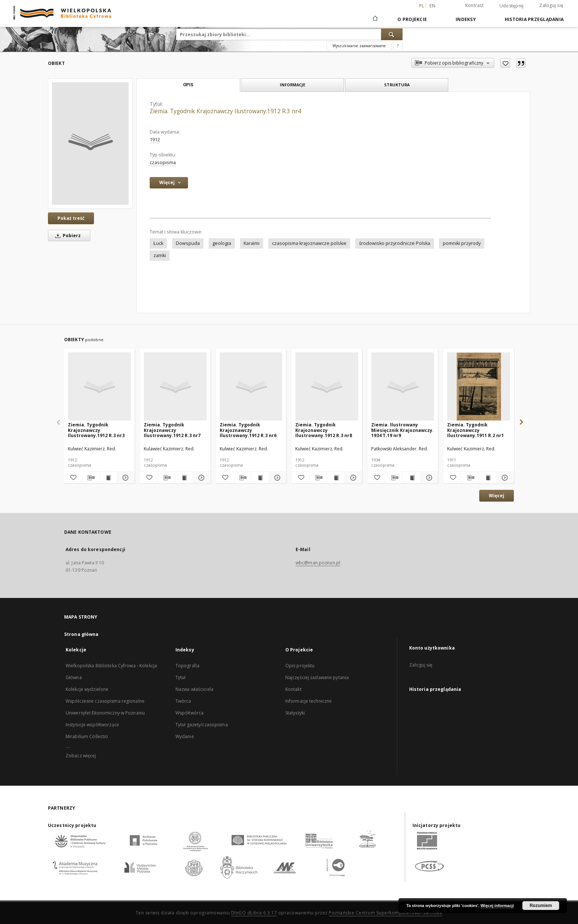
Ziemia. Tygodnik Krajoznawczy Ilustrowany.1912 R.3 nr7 (172, 430)
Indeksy (466, 19)
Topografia (187, 666)
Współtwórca (189, 713)
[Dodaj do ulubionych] (505, 63)
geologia (222, 243)
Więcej (497, 496)
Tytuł (181, 677)
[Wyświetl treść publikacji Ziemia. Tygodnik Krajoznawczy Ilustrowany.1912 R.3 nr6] (260, 478)
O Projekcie (412, 19)
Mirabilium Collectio (87, 736)
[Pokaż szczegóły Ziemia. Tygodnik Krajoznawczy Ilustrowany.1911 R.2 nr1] (504, 478)
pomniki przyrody (462, 243)
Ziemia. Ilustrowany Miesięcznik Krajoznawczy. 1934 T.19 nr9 (403, 430)
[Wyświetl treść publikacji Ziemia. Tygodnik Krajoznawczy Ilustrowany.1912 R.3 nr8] (336, 478)
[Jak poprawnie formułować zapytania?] (398, 46)
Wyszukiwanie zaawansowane (359, 46)
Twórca (183, 701)
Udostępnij (512, 6)
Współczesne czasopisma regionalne (105, 701)
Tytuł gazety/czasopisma (202, 725)
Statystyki (295, 713)
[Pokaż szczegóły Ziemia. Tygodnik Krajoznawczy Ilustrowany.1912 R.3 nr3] (125, 478)
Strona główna (81, 634)
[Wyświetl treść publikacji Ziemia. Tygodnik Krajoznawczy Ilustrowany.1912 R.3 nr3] (108, 478)
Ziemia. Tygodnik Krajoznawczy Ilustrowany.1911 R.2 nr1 (476, 430)
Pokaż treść (71, 218)
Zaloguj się (551, 5)
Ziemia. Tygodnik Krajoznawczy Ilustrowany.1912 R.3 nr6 (248, 430)
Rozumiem (541, 906)
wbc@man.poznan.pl (318, 563)
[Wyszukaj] (392, 34)
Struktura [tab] (397, 85)
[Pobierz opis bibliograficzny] (90, 478)
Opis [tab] (188, 85)
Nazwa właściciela (194, 689)
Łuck (158, 243)
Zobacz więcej (81, 756)
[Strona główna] (375, 19)
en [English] (432, 6)
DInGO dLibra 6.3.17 (254, 913)
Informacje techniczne (309, 701)
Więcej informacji (497, 906)
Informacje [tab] (293, 85)
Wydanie (185, 736)
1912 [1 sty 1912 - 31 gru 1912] (155, 140)
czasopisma (163, 162)
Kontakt (293, 689)
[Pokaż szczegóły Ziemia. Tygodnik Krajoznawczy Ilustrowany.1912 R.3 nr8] (352, 478)
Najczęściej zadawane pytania (317, 677)
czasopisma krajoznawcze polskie (309, 243)
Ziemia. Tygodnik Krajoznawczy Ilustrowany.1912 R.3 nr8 (324, 430)
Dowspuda (188, 243)
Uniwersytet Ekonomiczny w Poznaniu (105, 713)
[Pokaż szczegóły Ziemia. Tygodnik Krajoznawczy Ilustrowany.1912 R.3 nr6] (277, 478)
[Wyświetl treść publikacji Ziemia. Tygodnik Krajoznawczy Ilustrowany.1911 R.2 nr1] (488, 478)
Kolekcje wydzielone (87, 689)
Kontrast (474, 5)
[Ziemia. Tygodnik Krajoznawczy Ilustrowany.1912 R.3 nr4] (90, 143)
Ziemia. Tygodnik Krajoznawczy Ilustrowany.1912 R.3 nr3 (96, 430)
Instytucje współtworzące (92, 725)
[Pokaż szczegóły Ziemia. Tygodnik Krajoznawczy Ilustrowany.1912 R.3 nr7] (201, 478)
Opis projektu (300, 666)
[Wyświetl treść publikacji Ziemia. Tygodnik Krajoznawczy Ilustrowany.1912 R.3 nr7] (184, 478)
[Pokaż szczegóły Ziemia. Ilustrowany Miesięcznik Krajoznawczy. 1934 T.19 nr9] (428, 478)
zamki (160, 255)
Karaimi (252, 243)
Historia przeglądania (534, 19)
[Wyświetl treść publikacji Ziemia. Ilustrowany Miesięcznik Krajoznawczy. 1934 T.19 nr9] (412, 478)
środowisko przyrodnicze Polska (395, 243)
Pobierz (67, 236)
